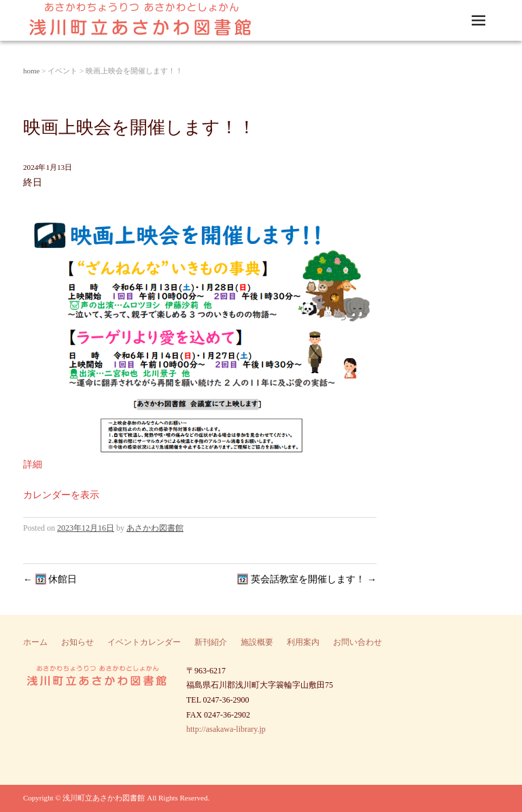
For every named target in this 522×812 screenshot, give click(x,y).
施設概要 (257, 642)
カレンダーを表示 (61, 495)
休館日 (50, 579)
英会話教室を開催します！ (307, 579)
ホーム (35, 642)
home (31, 71)
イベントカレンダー (144, 642)
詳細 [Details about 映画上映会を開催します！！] (33, 464)
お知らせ (77, 642)
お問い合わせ (358, 642)
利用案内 (303, 642)
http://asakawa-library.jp (226, 729)
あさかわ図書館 (155, 528)
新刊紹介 (211, 642)
